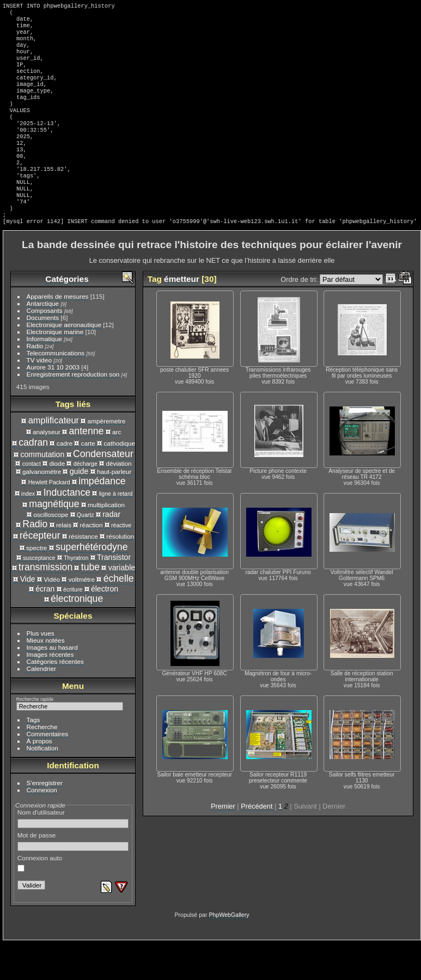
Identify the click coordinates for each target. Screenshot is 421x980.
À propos (39, 778)
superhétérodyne (92, 584)
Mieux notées (46, 677)
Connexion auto (40, 900)
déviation (118, 500)
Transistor (114, 594)
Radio (35, 383)
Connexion (42, 827)
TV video (39, 397)
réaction (91, 562)
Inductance (67, 529)
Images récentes (50, 691)
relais (64, 562)
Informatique (44, 376)
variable (122, 605)
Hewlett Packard (49, 519)
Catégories (67, 316)
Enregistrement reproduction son (73, 411)
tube (90, 604)
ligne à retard (116, 531)
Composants (45, 347)
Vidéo (52, 616)
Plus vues (41, 670)
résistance (83, 573)
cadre (65, 480)
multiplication (106, 542)
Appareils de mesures (58, 333)
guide (79, 508)
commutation (42, 491)
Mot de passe (73, 878)
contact (32, 501)
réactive (121, 562)
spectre (37, 585)
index (28, 531)
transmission (45, 604)
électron (105, 626)
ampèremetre (107, 458)
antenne (87, 468)
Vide (28, 616)
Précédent (257, 843)
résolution (120, 573)
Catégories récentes (55, 698)
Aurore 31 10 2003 (53, 404)
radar (111, 551)
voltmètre (82, 616)
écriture (73, 626)
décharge (86, 501)
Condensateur (103, 491)
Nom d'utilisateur (73, 855)
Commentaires (48, 771)
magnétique (54, 541)
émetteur (182, 316)
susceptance (39, 595)
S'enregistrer (45, 820)
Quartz (86, 552)
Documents (43, 355)
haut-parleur (114, 509)
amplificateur (54, 457)
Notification (42, 785)
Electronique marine (55, 369)
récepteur (40, 572)
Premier (223, 843)
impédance (102, 518)
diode (57, 500)
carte (88, 480)
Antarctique (43, 340)
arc (117, 469)
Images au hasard (52, 684)
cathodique (119, 480)
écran (45, 626)
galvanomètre (42, 509)
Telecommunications (56, 390)
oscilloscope (51, 551)
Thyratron (76, 595)
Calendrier (41, 705)
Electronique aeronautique (64, 362)
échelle (119, 615)
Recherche (42, 764)
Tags (33, 757)
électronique (77, 636)
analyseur (47, 469)
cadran (33, 479)
